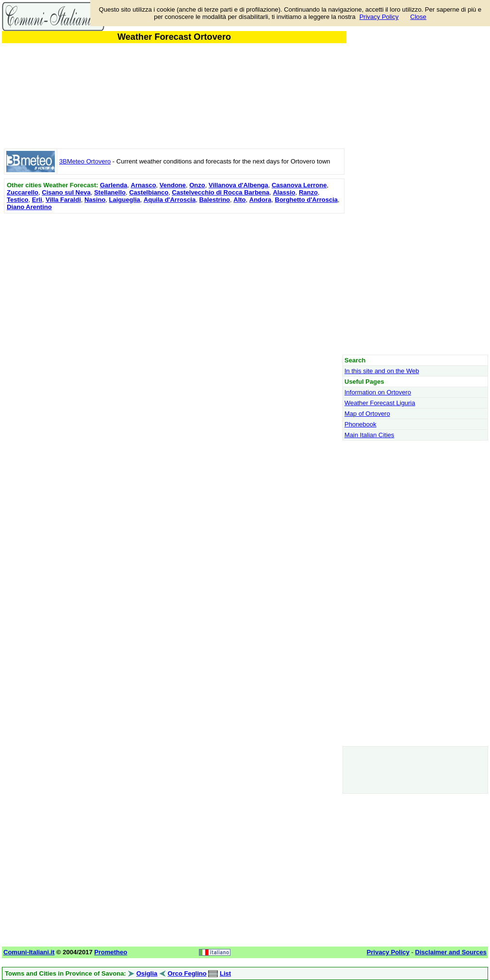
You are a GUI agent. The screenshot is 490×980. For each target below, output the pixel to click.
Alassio (284, 192)
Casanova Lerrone (299, 185)
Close (418, 17)
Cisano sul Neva (66, 192)
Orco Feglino (187, 973)
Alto (239, 200)
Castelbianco (149, 192)
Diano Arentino (29, 207)
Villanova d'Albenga (238, 185)
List (225, 973)
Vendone (173, 185)
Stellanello (110, 192)
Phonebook (360, 424)
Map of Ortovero (367, 414)
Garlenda (114, 185)
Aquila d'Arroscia (170, 200)
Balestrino (214, 200)
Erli (37, 200)
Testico (18, 200)
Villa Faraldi (63, 200)
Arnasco (144, 185)
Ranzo (308, 192)
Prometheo (111, 952)
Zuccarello (23, 192)
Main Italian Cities (369, 435)
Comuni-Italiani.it (29, 952)
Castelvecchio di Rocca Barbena (220, 192)
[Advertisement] (174, 284)
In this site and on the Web (382, 371)
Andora (261, 200)
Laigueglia (125, 200)
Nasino (95, 200)
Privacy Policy (379, 17)
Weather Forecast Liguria (380, 403)
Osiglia (147, 973)
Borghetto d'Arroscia (307, 200)
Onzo (197, 185)
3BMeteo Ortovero (85, 161)
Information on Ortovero (378, 392)
